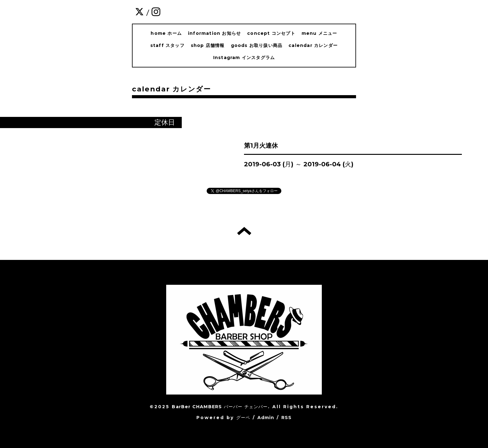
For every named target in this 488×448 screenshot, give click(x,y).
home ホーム (166, 33)
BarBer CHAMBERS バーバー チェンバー (220, 407)
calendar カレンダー (313, 45)
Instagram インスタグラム (244, 58)
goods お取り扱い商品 (257, 45)
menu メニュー (319, 33)
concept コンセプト (271, 33)
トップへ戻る (244, 231)
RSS (287, 418)
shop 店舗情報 (208, 45)
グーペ (243, 418)
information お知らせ (214, 33)
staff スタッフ (167, 45)
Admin (266, 418)
